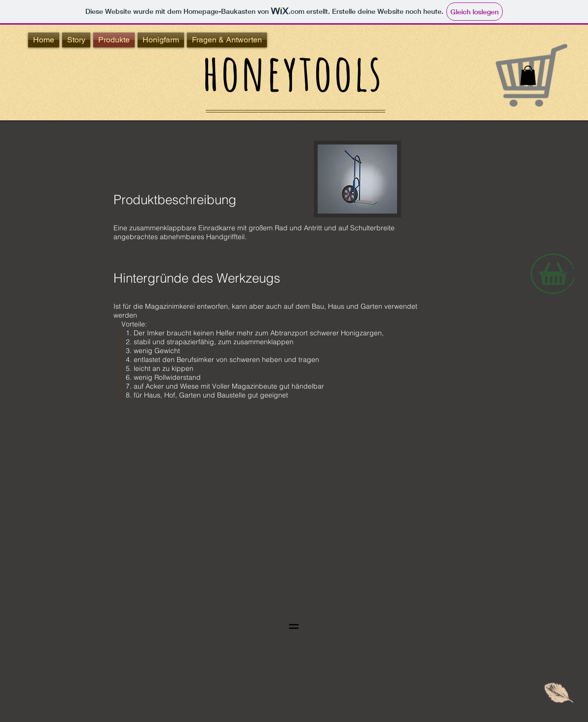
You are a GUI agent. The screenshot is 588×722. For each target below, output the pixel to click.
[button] (528, 75)
